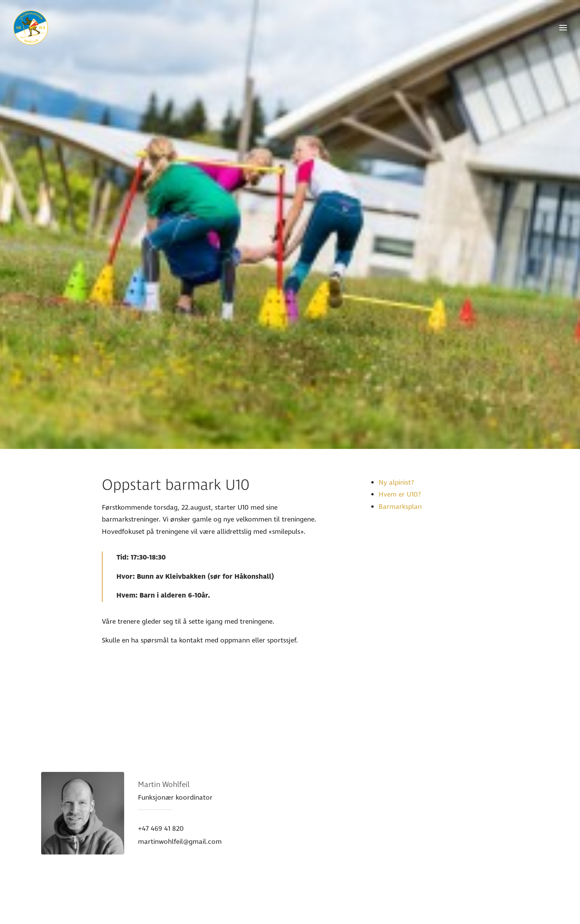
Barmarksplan (400, 467)
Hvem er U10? (400, 455)
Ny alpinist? (396, 443)
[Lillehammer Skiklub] (31, 28)
